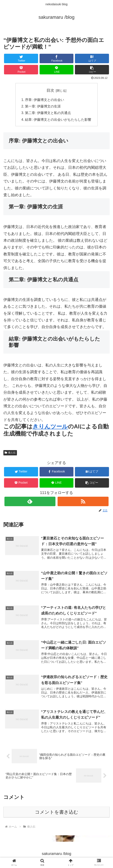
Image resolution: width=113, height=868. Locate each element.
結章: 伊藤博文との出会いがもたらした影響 (58, 121)
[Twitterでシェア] (21, 58)
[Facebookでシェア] (57, 58)
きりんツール (50, 428)
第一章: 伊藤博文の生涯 (43, 107)
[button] (92, 70)
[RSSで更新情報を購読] (83, 502)
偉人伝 (10, 454)
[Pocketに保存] (21, 70)
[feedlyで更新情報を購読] (30, 502)
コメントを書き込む (57, 814)
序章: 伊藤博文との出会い (45, 100)
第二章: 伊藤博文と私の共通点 (48, 114)
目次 (50, 90)
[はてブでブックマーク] (92, 58)
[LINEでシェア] (57, 70)
